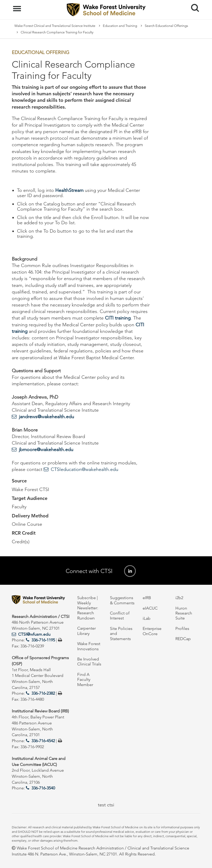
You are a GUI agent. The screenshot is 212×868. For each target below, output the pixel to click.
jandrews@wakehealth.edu (46, 417)
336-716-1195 (43, 640)
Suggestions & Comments (122, 600)
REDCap (183, 639)
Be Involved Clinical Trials (89, 662)
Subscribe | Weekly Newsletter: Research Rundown (88, 608)
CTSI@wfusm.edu (34, 634)
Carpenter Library (87, 631)
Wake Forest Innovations (89, 646)
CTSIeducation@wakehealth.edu (85, 469)
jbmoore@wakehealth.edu (46, 450)
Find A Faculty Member (85, 680)
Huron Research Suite (184, 613)
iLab (147, 618)
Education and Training (120, 26)
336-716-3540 (43, 788)
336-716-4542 (43, 741)
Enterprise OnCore (152, 631)
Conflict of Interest (120, 616)
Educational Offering (41, 52)
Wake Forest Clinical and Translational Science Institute (55, 26)
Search (193, 6)
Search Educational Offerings (166, 26)
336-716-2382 (43, 693)
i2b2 (179, 598)
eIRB (147, 598)
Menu (18, 6)
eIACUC (150, 608)
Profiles (182, 628)
